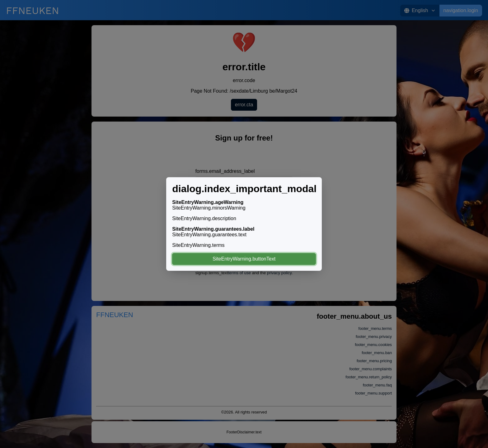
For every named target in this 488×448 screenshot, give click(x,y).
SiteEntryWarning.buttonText (244, 259)
